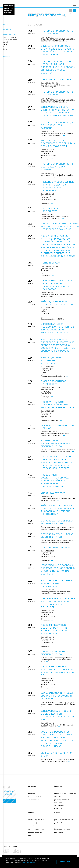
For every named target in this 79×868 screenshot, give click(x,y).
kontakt (6, 49)
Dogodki (7, 56)
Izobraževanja (10, 34)
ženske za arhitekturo (63, 829)
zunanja (6, 42)
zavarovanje (33, 823)
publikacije (59, 832)
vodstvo (57, 826)
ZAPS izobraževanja (10, 40)
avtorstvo (32, 826)
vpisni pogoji (59, 805)
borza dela (32, 794)
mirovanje (58, 808)
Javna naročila (34, 800)
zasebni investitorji (36, 832)
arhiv (5, 44)
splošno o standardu (36, 829)
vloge (5, 47)
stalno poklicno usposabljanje (66, 794)
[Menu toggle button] (74, 5)
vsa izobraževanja (10, 37)
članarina (58, 797)
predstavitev (59, 823)
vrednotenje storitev (36, 820)
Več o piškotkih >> (29, 863)
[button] (71, 10)
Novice (6, 25)
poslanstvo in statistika (64, 820)
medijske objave (35, 797)
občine (31, 835)
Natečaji (7, 29)
